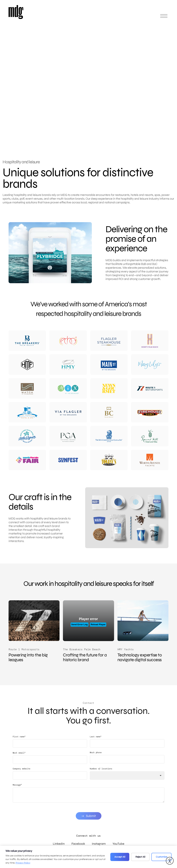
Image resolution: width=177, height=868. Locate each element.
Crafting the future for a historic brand (85, 657)
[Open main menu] (164, 17)
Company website (22, 782)
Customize (161, 857)
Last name (96, 750)
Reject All (140, 857)
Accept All (120, 857)
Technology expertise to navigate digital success (140, 657)
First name (19, 750)
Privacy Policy (23, 863)
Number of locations (101, 782)
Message (17, 798)
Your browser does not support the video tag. (106, 75)
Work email (19, 766)
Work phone (96, 766)
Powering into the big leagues (28, 657)
